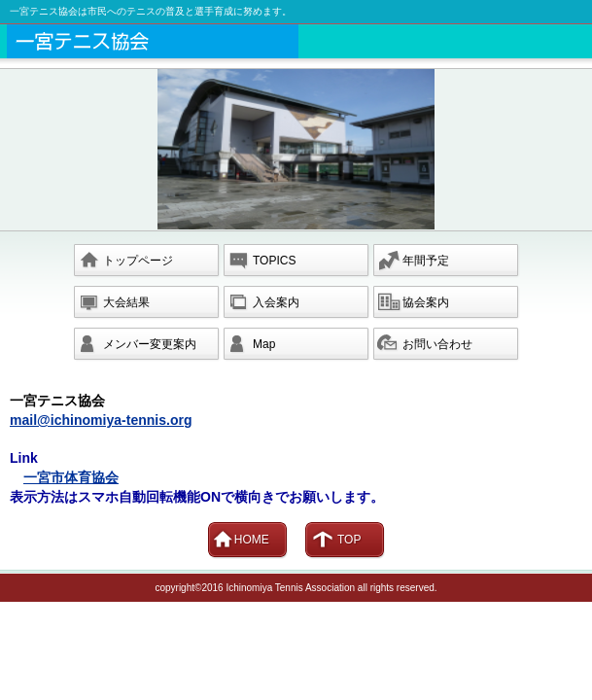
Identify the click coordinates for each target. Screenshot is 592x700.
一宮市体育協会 (71, 477)
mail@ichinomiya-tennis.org (101, 420)
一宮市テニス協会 (299, 41)
